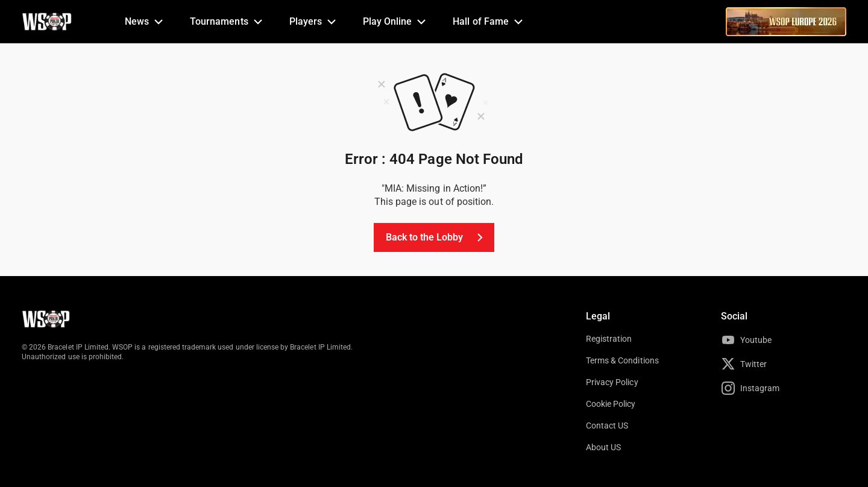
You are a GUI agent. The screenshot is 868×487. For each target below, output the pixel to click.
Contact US (607, 426)
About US (603, 447)
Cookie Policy (611, 404)
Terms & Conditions (622, 360)
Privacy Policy (612, 382)
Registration (609, 339)
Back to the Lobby (437, 237)
